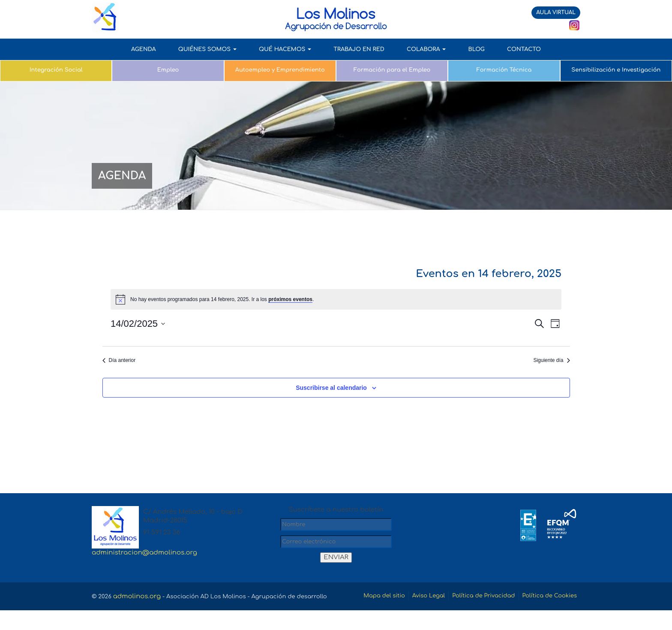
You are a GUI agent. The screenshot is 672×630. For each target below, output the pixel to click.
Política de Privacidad (537, 596)
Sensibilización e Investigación (616, 70)
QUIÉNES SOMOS (207, 49)
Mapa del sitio (424, 596)
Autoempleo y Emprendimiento (280, 70)
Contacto (524, 49)
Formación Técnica (504, 70)
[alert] (336, 299)
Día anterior (119, 360)
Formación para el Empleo (392, 70)
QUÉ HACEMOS (285, 49)
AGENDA (144, 49)
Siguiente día (551, 360)
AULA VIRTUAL (556, 12)
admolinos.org (140, 596)
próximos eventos (290, 299)
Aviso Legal (474, 596)
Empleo (168, 70)
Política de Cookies (545, 616)
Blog (476, 49)
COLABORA (426, 49)
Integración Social (56, 70)
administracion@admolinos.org (144, 553)
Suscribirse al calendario (331, 388)
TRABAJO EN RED (359, 49)
